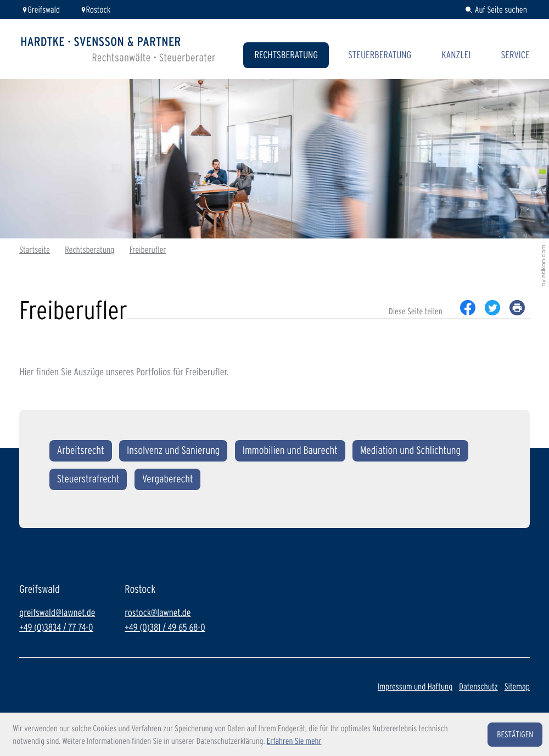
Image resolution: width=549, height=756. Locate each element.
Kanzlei (456, 55)
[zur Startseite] (118, 49)
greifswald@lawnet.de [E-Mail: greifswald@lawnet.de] (57, 613)
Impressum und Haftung (415, 686)
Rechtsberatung (286, 55)
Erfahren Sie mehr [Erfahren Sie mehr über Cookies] (294, 741)
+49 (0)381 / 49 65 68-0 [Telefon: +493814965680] (165, 628)
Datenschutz (478, 686)
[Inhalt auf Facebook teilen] (468, 308)
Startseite (35, 250)
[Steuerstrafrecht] (88, 479)
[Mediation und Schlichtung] (410, 451)
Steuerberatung (380, 55)
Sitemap (517, 686)
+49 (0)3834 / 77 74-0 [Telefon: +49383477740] (56, 628)
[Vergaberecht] (167, 479)
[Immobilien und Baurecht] (290, 451)
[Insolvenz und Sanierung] (173, 451)
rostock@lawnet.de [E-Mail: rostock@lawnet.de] (158, 613)
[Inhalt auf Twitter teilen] (493, 308)
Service (515, 55)
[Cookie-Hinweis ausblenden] (515, 735)
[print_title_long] (517, 308)
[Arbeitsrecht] (81, 451)
